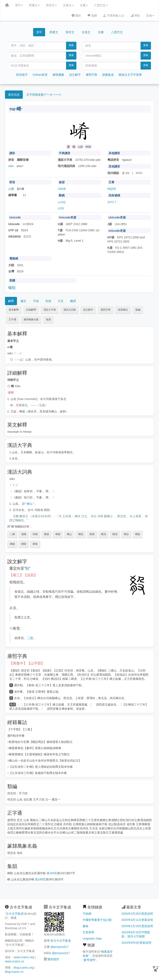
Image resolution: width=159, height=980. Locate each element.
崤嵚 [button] (81, 534)
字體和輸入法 (114, 16)
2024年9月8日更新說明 (137, 943)
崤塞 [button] (58, 534)
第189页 (40, 879)
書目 (23, 301)
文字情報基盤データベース (44, 95)
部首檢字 (22, 75)
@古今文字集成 (60, 941)
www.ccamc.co (15, 961)
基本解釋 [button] (14, 310)
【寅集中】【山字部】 (27, 663)
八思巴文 (101, 5)
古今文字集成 (15, 914)
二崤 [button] (12, 534)
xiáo (11, 166)
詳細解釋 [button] (31, 310)
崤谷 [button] (126, 534)
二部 (30, 638)
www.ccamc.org (24, 957)
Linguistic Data (92, 939)
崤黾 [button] (35, 544)
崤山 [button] (69, 534)
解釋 (11, 301)
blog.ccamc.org (23, 968)
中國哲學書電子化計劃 (97, 920)
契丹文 (51, 5)
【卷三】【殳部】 (23, 575)
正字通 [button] (12, 319)
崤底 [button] (92, 534)
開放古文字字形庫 (130, 75)
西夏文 (34, 5)
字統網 (87, 914)
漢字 (19, 5)
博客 (135, 16)
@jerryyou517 (59, 947)
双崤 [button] (35, 534)
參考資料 (89, 960)
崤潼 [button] (115, 534)
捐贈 (92, 16)
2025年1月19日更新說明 (137, 926)
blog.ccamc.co (14, 972)
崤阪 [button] (138, 534)
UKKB (62, 189)
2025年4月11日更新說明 (137, 920)
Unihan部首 (40, 75)
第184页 (52, 873)
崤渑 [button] (104, 534)
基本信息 (14, 95)
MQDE (112, 189)
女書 (84, 5)
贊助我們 (53, 959)
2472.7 (112, 202)
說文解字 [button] (88, 310)
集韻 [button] (48, 319)
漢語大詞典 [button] (70, 310)
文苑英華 (88, 932)
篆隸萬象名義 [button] (31, 319)
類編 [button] (138, 310)
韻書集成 (108, 75)
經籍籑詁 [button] (123, 310)
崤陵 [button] (24, 544)
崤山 (30, 504)
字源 (36, 301)
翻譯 (73, 301)
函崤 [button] (24, 534)
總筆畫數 (58, 75)
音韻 (48, 301)
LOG (61, 208)
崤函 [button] (47, 534)
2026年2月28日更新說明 (137, 914)
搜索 (71, 45)
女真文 (68, 5)
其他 (150, 16)
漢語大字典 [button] (50, 310)
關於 (76, 16)
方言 (61, 301)
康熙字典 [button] (106, 310)
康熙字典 (92, 75)
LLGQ (62, 202)
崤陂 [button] (12, 544)
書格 (86, 926)
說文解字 (75, 75)
